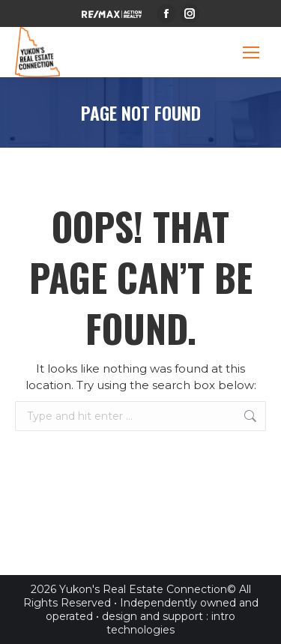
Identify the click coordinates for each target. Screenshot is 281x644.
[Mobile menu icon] (251, 52)
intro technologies (171, 623)
